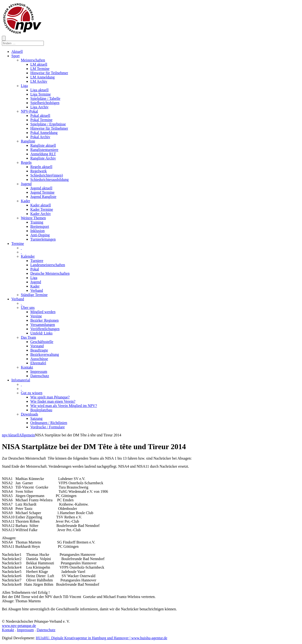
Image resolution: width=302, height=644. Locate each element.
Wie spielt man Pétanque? (50, 397)
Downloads (29, 414)
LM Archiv (39, 81)
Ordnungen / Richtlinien (49, 423)
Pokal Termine (41, 120)
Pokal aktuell (40, 116)
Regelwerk (38, 171)
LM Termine (40, 69)
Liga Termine (41, 94)
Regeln (26, 162)
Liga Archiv (39, 107)
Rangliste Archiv (43, 158)
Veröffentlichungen (45, 329)
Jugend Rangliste (43, 197)
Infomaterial (21, 380)
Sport (16, 56)
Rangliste (28, 141)
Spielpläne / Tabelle (45, 98)
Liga (24, 86)
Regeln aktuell (41, 167)
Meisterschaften (33, 60)
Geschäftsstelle (42, 342)
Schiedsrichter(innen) (47, 175)
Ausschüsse (39, 359)
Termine (18, 244)
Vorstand (37, 346)
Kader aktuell (41, 205)
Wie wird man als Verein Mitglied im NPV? (64, 406)
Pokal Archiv (40, 137)
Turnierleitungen (43, 239)
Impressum (39, 372)
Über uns (28, 308)
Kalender (28, 256)
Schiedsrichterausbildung (50, 180)
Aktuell (17, 52)
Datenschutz (40, 376)
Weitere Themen (33, 218)
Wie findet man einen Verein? (53, 401)
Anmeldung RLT (43, 154)
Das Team (28, 337)
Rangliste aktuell (43, 145)
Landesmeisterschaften (48, 265)
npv (5, 435)
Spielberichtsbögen (45, 103)
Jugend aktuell (41, 188)
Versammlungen (43, 325)
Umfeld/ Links (41, 333)
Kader (25, 201)
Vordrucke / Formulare (47, 427)
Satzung (36, 418)
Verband (37, 290)
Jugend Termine (42, 192)
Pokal (35, 269)
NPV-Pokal (29, 111)
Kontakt (27, 367)
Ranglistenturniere (44, 150)
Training (37, 222)
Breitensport (40, 226)
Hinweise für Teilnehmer (49, 73)
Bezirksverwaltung (45, 354)
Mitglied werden (43, 312)
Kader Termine (42, 209)
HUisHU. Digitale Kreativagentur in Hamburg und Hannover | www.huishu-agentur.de (101, 638)
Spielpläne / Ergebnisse (48, 124)
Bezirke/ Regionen (45, 320)
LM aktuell (39, 64)
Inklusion (37, 231)
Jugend (26, 184)
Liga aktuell (39, 90)
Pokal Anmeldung (44, 133)
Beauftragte (39, 350)
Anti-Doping (40, 235)
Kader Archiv (41, 214)
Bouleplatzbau (41, 410)
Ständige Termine (34, 295)
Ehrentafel (38, 363)
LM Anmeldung (43, 77)
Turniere (37, 261)
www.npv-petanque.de (19, 626)
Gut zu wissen (32, 393)
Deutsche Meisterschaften (50, 273)
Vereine (36, 316)
